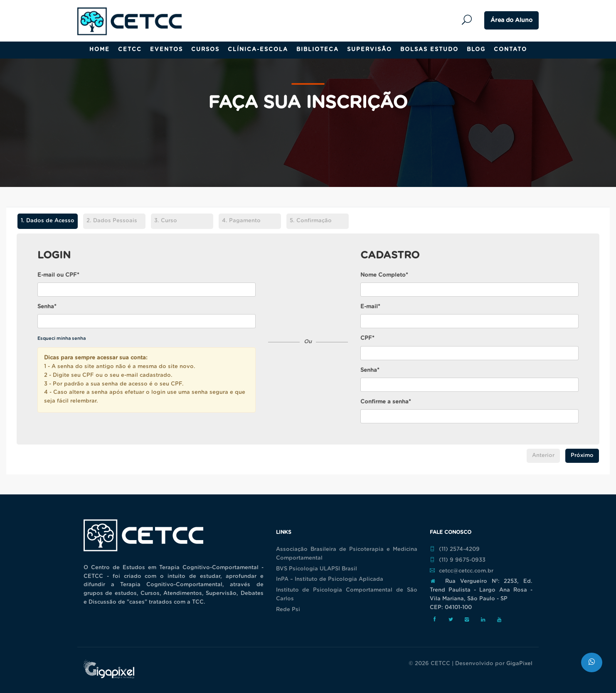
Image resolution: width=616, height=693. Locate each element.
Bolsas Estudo (429, 50)
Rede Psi (288, 610)
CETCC (130, 50)
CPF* (367, 338)
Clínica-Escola (258, 50)
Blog (476, 50)
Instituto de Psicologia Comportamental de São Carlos (347, 595)
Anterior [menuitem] (543, 456)
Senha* (47, 307)
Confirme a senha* (386, 402)
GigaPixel (519, 664)
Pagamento (241, 221)
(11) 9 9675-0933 (458, 560)
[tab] (47, 222)
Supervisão (370, 50)
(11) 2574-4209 (455, 549)
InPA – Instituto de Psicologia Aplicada (330, 579)
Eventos (166, 50)
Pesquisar (469, 20)
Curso (166, 221)
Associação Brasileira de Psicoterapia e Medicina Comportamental (347, 554)
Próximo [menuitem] (582, 456)
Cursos (205, 50)
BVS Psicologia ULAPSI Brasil (317, 569)
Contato (510, 50)
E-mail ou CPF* (58, 275)
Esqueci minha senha (62, 338)
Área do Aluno (511, 20)
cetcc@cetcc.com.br (462, 571)
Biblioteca (318, 50)
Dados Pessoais (112, 221)
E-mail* (370, 307)
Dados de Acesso (46, 221)
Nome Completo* (384, 275)
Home (100, 50)
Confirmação (311, 221)
